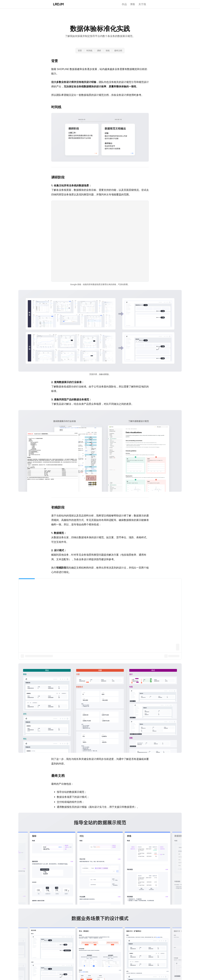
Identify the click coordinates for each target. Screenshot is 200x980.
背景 (80, 50)
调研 (99, 50)
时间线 (89, 50)
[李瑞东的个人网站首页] (58, 4)
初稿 (108, 50)
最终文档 (118, 50)
